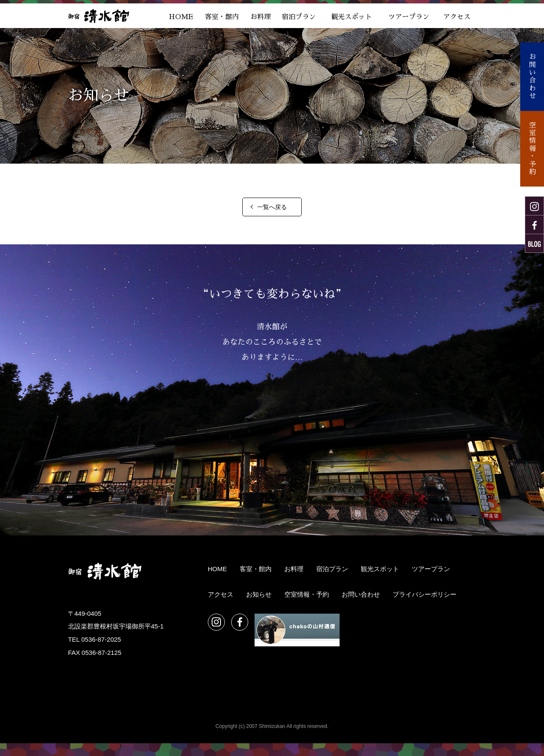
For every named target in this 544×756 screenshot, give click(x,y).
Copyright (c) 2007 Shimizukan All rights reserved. (272, 726)
